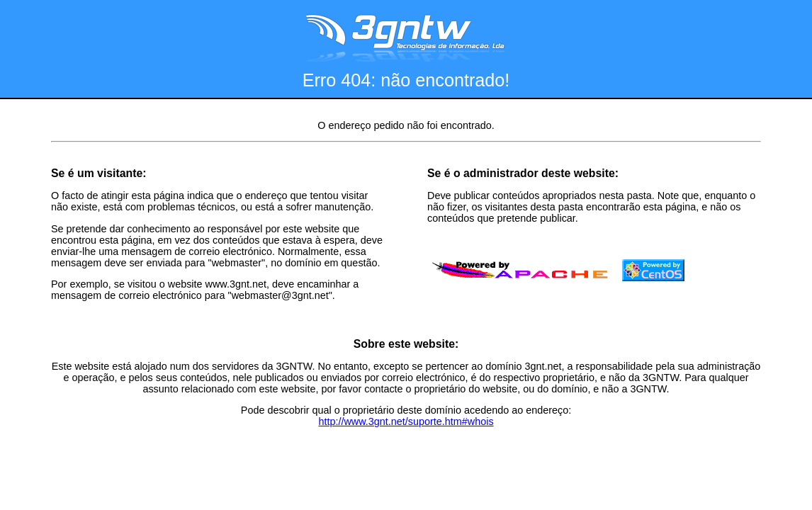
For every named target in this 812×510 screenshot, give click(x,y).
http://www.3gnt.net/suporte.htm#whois (406, 421)
